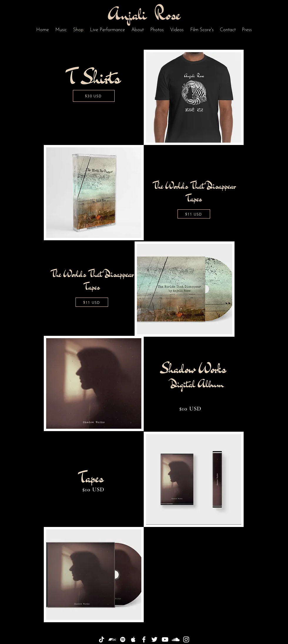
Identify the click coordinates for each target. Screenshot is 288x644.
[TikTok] (102, 639)
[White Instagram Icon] (186, 639)
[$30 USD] (94, 96)
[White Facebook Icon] (144, 639)
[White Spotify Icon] (123, 639)
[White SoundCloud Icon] (176, 639)
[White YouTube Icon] (165, 639)
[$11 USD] (194, 214)
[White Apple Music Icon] (133, 639)
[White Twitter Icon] (154, 639)
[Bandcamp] (112, 639)
